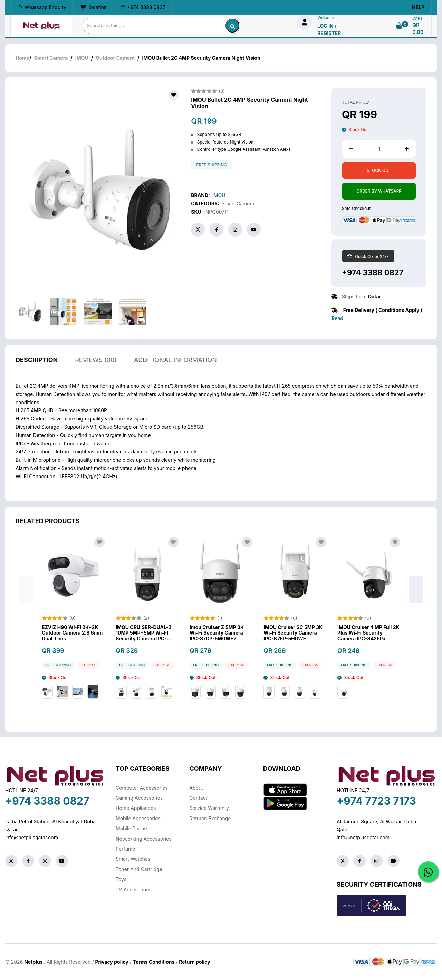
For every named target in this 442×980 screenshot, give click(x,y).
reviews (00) (96, 363)
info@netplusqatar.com (32, 837)
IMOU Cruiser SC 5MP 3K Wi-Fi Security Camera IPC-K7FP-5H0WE (293, 636)
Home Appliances (136, 808)
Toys (121, 879)
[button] (416, 592)
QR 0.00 (418, 28)
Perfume (125, 849)
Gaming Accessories (139, 798)
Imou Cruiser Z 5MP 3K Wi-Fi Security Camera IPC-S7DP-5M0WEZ (217, 636)
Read (337, 318)
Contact (198, 798)
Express (89, 668)
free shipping (212, 165)
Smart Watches (133, 859)
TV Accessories (134, 890)
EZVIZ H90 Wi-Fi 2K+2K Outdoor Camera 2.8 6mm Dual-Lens (72, 636)
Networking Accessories (144, 839)
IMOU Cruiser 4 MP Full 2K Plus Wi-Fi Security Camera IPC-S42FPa (368, 636)
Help (418, 7)
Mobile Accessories (138, 818)
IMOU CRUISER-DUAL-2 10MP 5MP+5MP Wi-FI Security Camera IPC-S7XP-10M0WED (143, 636)
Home (22, 58)
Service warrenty (209, 808)
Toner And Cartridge (139, 869)
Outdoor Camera (115, 58)
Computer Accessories (142, 788)
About (196, 788)
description (37, 363)
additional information (175, 363)
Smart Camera (51, 58)
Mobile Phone (131, 828)
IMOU (82, 58)
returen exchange (210, 818)
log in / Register (329, 29)
